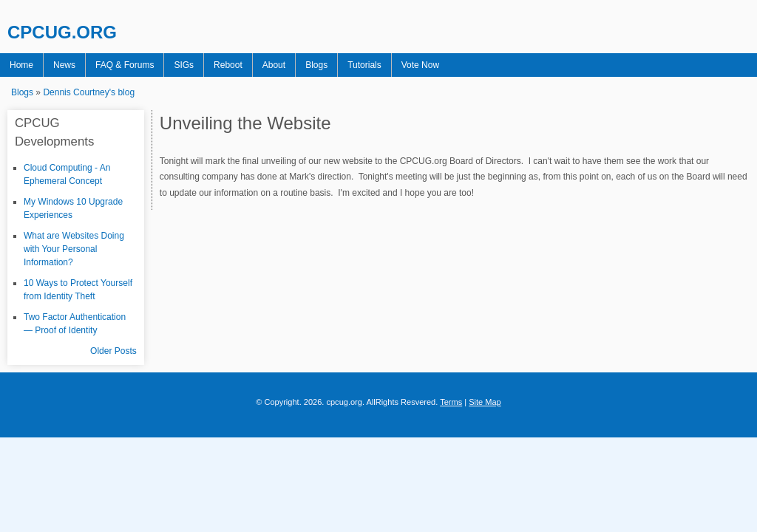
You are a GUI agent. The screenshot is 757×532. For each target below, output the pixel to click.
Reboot (228, 65)
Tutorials (364, 65)
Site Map (485, 402)
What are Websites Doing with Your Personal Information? (74, 249)
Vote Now (420, 65)
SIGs (184, 65)
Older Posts (113, 351)
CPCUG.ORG (62, 32)
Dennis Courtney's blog (89, 92)
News (64, 65)
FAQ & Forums (125, 65)
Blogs (316, 65)
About (274, 65)
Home (21, 65)
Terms (451, 402)
